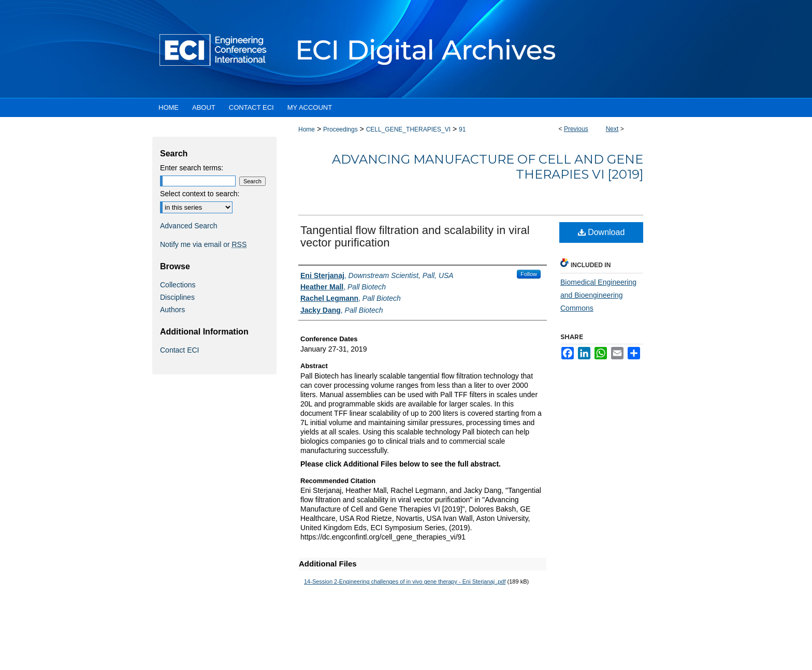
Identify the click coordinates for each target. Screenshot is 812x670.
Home (307, 129)
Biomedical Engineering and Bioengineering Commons (598, 295)
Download (601, 232)
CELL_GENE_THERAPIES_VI (408, 129)
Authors (172, 310)
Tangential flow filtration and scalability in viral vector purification (415, 236)
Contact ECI (179, 350)
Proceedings (340, 129)
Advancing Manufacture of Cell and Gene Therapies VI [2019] (488, 167)
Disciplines (177, 297)
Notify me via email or (203, 244)
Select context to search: (200, 194)
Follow (529, 274)
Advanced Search (189, 226)
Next (612, 129)
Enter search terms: (192, 168)
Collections (178, 285)
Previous (576, 129)
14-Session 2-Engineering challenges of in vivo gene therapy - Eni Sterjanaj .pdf (405, 581)
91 (462, 129)
